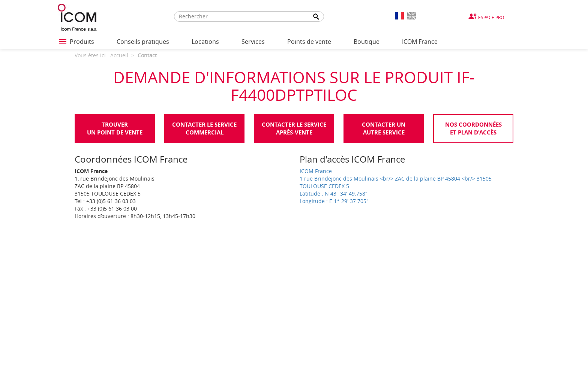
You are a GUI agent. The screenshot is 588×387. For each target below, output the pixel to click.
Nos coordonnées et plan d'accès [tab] (473, 129)
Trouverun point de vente (115, 129)
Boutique (367, 42)
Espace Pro (491, 17)
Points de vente (309, 42)
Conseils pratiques (143, 42)
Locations (205, 42)
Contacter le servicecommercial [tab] (204, 129)
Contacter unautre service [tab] (384, 129)
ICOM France (420, 42)
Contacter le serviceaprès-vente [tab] (294, 129)
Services (253, 42)
